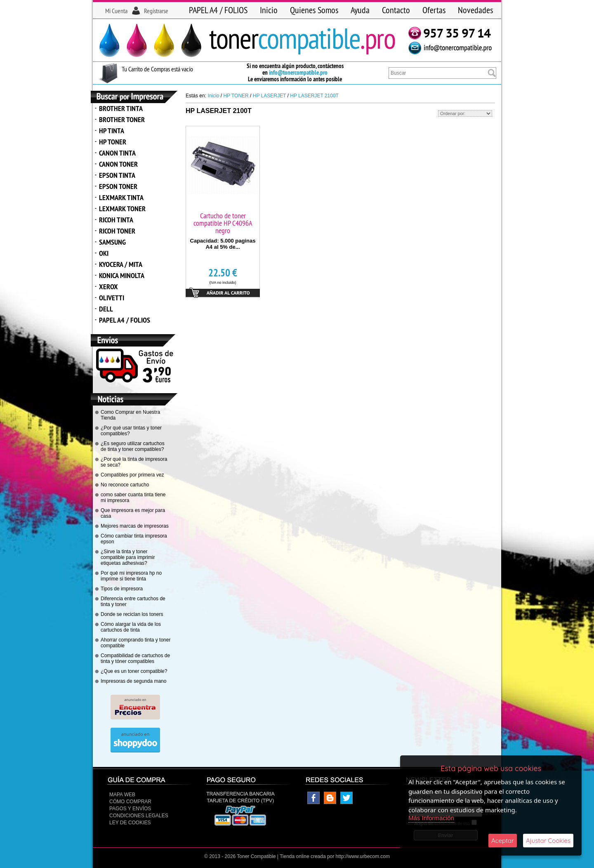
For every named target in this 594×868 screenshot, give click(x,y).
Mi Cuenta (116, 11)
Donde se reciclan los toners (132, 614)
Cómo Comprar (130, 802)
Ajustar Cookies (548, 841)
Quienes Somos (314, 10)
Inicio (269, 10)
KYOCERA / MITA (121, 264)
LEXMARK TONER (122, 209)
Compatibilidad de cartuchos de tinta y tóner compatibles (135, 658)
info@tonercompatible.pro (298, 72)
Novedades (475, 10)
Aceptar (503, 841)
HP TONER (113, 142)
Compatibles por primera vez (132, 475)
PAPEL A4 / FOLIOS (218, 10)
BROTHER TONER (122, 119)
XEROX (108, 287)
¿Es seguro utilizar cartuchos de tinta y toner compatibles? (133, 446)
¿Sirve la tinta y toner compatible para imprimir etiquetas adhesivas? (128, 557)
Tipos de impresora (122, 589)
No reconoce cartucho (125, 485)
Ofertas (434, 10)
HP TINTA (112, 131)
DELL (106, 309)
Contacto (396, 10)
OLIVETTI (112, 298)
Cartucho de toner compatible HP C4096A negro (223, 223)
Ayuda (360, 10)
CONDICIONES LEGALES (139, 816)
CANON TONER (118, 164)
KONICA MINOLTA (122, 275)
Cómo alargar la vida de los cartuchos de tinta (131, 627)
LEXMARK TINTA (121, 197)
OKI (104, 253)
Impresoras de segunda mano (133, 681)
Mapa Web (122, 795)
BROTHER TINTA (121, 108)
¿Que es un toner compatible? (134, 671)
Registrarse (156, 11)
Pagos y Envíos (130, 809)
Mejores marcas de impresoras (135, 526)
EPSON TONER (118, 186)
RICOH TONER (117, 231)
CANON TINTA (117, 153)
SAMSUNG (112, 242)
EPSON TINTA (117, 175)
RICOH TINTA (116, 220)
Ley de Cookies (130, 823)
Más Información (431, 818)
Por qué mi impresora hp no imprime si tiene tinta (131, 576)
